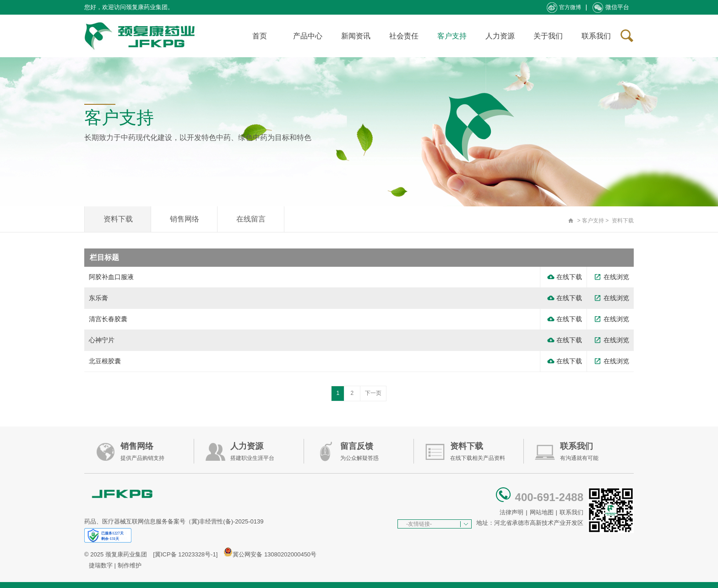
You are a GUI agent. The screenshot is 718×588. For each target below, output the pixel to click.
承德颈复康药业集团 (141, 36)
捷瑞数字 (101, 565)
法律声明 (511, 512)
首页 (260, 36)
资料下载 (118, 219)
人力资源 (500, 36)
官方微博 (564, 8)
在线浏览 (612, 277)
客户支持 (452, 36)
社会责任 (404, 36)
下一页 (373, 393)
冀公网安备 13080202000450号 (275, 554)
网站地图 (542, 512)
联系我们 (596, 36)
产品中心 (308, 36)
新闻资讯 (356, 36)
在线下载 (565, 277)
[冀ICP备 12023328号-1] (185, 554)
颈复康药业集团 (126, 554)
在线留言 (251, 219)
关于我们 (548, 36)
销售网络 (185, 219)
